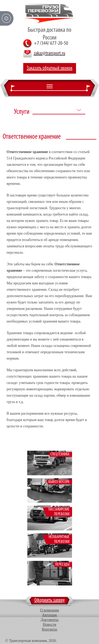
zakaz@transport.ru (49, 53)
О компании (49, 610)
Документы (49, 620)
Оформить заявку (49, 600)
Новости (49, 625)
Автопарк (49, 615)
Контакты (50, 629)
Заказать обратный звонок (49, 68)
